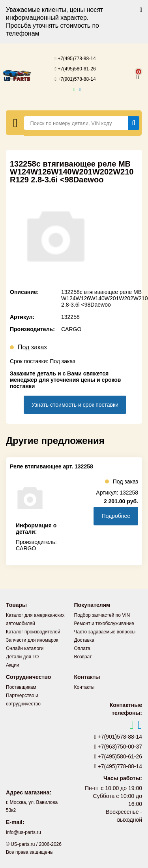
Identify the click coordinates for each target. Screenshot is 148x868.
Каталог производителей (33, 632)
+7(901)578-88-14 (75, 79)
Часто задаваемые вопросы (105, 632)
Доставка (84, 640)
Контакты (84, 687)
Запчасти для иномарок (32, 640)
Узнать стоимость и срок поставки (75, 405)
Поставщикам (21, 687)
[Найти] (134, 123)
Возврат (83, 657)
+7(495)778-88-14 (75, 59)
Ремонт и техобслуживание (104, 624)
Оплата (82, 648)
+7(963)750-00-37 (118, 747)
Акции (13, 665)
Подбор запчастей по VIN (102, 615)
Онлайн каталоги (25, 648)
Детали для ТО (22, 657)
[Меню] (15, 123)
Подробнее (116, 516)
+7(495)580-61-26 (75, 69)
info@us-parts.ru (23, 832)
